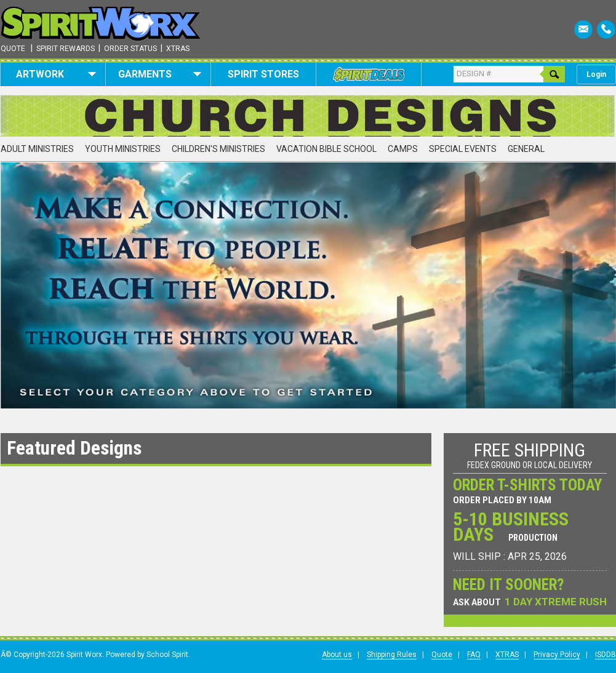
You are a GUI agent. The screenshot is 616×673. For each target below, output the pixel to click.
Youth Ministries (123, 149)
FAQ (474, 655)
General (526, 149)
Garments (160, 74)
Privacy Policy (557, 655)
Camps (403, 149)
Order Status (130, 49)
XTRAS (507, 655)
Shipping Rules (392, 655)
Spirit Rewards (66, 49)
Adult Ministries (37, 149)
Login (596, 74)
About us (337, 655)
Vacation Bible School (326, 149)
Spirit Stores (263, 74)
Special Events (463, 149)
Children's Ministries (218, 149)
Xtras (178, 49)
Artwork (56, 74)
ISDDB (606, 655)
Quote (13, 49)
